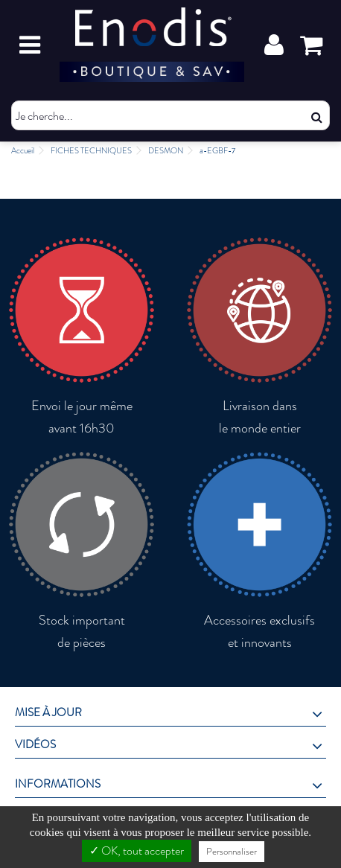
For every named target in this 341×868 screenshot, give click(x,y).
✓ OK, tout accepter (137, 851)
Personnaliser (232, 851)
